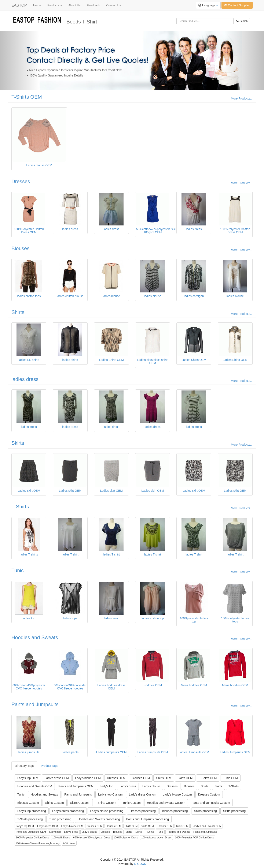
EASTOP (19, 5)
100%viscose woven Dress (156, 838)
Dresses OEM (116, 778)
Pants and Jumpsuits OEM (76, 786)
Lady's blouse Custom (177, 794)
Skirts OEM (185, 778)
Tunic (18, 570)
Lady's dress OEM (57, 778)
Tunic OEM (230, 778)
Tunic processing (60, 819)
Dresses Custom (209, 794)
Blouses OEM (141, 778)
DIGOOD (140, 864)
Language (208, 5)
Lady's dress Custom (143, 794)
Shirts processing (205, 811)
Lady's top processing (32, 811)
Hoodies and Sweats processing (99, 819)
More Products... (242, 98)
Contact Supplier (237, 5)
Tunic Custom (132, 803)
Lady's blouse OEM (88, 778)
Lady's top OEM (28, 778)
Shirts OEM (164, 778)
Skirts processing (234, 811)
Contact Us (113, 5)
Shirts (18, 312)
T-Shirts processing (30, 819)
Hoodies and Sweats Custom (166, 803)
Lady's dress (128, 786)
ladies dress (25, 379)
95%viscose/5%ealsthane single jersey (38, 843)
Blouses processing (175, 811)
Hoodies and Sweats (35, 637)
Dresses (21, 181)
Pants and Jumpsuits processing (148, 819)
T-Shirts (20, 507)
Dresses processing (143, 811)
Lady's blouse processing (107, 811)
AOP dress (69, 843)
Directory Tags (24, 766)
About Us (74, 5)
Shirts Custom (55, 803)
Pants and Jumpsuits (35, 704)
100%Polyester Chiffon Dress (32, 838)
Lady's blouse (151, 786)
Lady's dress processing (68, 811)
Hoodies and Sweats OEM (35, 786)
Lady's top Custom (110, 794)
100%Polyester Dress (126, 838)
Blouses (20, 248)
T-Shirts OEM (27, 97)
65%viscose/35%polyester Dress (92, 838)
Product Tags (49, 766)
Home (37, 5)
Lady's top (107, 786)
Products (55, 5)
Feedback (93, 5)
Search (242, 21)
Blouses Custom (28, 803)
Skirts (18, 443)
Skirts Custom (79, 803)
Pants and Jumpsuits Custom (211, 803)
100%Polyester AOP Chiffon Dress (194, 838)
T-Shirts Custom (106, 803)
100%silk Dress (61, 838)
